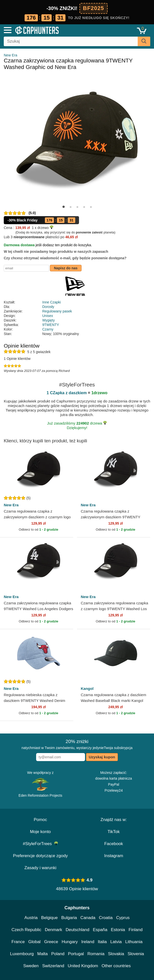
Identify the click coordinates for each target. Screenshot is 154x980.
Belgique (49, 918)
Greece (51, 942)
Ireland (88, 942)
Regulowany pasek (57, 311)
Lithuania (134, 942)
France (18, 942)
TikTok (114, 832)
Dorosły (48, 307)
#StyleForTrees (40, 844)
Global (34, 942)
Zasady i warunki (40, 868)
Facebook (114, 844)
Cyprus (123, 918)
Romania (96, 954)
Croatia (106, 918)
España (100, 930)
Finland (136, 930)
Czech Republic (26, 930)
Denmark (54, 930)
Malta (43, 954)
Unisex (48, 316)
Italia (102, 942)
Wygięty (49, 320)
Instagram (114, 856)
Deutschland (78, 930)
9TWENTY (51, 325)
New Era (11, 55)
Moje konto (40, 832)
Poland (58, 954)
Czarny (48, 329)
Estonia (118, 930)
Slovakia (116, 954)
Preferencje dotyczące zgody (40, 856)
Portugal (76, 954)
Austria (31, 918)
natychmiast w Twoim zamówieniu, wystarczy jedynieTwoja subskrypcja (77, 744)
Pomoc (41, 820)
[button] (64, 207)
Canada (88, 918)
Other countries (116, 966)
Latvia (116, 942)
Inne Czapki (52, 302)
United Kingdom (83, 966)
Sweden (31, 966)
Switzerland (53, 966)
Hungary (70, 942)
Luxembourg (22, 954)
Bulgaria (69, 918)
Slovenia (136, 954)
